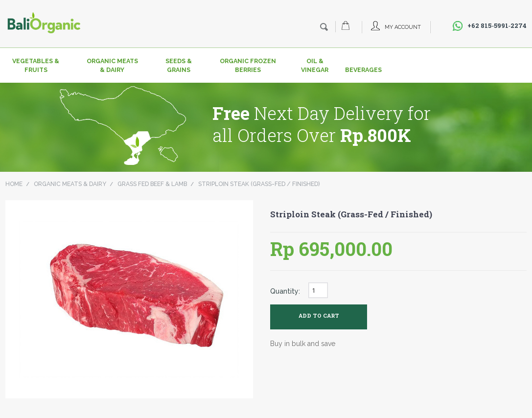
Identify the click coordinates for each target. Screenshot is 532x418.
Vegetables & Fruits (36, 65)
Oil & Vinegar (315, 65)
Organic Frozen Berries (248, 65)
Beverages (361, 70)
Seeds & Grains (179, 65)
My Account (403, 27)
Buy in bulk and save (303, 344)
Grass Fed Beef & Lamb (152, 184)
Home (14, 184)
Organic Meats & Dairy (112, 65)
